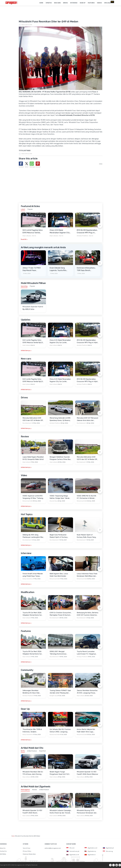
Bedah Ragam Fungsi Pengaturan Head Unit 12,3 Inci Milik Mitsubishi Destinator (59, 773)
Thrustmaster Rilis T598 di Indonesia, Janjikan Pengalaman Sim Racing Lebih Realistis (33, 731)
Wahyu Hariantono (28, 579)
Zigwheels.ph (108, 848)
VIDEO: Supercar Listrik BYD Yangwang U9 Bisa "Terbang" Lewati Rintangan (33, 497)
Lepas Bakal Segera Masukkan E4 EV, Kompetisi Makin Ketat (33, 458)
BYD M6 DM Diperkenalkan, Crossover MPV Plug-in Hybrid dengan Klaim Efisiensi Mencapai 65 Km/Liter (87, 232)
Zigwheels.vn (90, 855)
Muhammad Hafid (28, 501)
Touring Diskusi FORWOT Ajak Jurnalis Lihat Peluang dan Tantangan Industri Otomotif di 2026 (60, 692)
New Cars (57, 3)
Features (91, 3)
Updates (49, 3)
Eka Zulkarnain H (27, 423)
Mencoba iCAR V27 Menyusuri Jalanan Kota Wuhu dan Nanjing (87, 419)
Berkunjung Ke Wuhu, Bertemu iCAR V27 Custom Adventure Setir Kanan (88, 614)
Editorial (24, 25)
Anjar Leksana (27, 236)
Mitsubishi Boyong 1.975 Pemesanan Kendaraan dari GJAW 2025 (87, 812)
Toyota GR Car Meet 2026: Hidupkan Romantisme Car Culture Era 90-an (32, 614)
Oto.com (70, 848)
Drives (65, 3)
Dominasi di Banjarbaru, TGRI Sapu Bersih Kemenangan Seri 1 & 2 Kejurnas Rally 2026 (86, 269)
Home (41, 3)
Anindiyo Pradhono (82, 236)
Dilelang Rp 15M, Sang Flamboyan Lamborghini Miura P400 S (33, 536)
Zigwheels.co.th (73, 855)
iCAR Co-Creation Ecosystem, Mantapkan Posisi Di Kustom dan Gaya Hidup (60, 614)
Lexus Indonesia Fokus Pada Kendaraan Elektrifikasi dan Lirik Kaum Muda (87, 575)
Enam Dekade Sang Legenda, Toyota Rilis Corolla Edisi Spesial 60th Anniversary (60, 269)
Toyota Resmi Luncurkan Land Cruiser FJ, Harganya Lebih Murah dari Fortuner (86, 653)
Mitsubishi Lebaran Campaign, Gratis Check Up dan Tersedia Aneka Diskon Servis (60, 812)
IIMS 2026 (107, 3)
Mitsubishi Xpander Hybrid (33, 307)
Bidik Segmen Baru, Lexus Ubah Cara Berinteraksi (59, 575)
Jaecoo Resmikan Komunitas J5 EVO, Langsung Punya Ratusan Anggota (87, 692)
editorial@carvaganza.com (53, 848)
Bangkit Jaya (53, 696)
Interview (74, 3)
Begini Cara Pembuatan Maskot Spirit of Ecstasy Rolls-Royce (59, 536)
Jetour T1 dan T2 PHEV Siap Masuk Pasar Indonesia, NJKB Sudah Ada (32, 269)
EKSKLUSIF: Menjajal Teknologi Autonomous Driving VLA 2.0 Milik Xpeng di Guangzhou (60, 653)
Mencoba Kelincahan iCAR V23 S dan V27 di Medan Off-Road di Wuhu (33, 419)
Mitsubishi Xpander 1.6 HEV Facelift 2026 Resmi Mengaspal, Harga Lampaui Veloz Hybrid (32, 812)
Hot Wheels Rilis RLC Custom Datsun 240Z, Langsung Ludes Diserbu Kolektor (60, 731)
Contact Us (3, 851)
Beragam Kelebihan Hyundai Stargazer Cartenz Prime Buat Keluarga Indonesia (60, 458)
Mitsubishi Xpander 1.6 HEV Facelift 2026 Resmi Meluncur (87, 773)
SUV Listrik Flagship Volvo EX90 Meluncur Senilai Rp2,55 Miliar (33, 232)
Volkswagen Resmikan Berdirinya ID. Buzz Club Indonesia (31, 692)
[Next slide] (100, 226)
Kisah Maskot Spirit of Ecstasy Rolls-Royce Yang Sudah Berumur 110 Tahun (86, 536)
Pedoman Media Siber (29, 854)
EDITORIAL (3, 854)
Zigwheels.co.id (91, 848)
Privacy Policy (27, 851)
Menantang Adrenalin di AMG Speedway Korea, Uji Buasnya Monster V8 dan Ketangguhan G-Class (60, 419)
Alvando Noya (54, 501)
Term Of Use (26, 848)
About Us (3, 848)
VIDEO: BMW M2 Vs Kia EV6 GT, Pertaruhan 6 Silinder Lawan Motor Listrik (86, 497)
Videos (99, 3)
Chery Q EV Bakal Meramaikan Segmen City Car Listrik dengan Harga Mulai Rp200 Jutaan (60, 232)
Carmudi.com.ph (73, 851)
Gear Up (83, 3)
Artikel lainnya (25, 351)
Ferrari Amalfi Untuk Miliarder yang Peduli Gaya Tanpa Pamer (33, 575)
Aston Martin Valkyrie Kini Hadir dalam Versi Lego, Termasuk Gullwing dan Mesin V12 (87, 731)
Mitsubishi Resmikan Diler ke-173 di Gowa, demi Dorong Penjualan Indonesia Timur (33, 773)
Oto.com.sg (108, 851)
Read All (23, 239)
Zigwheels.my (90, 851)
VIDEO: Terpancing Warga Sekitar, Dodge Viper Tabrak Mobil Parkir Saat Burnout (60, 497)
